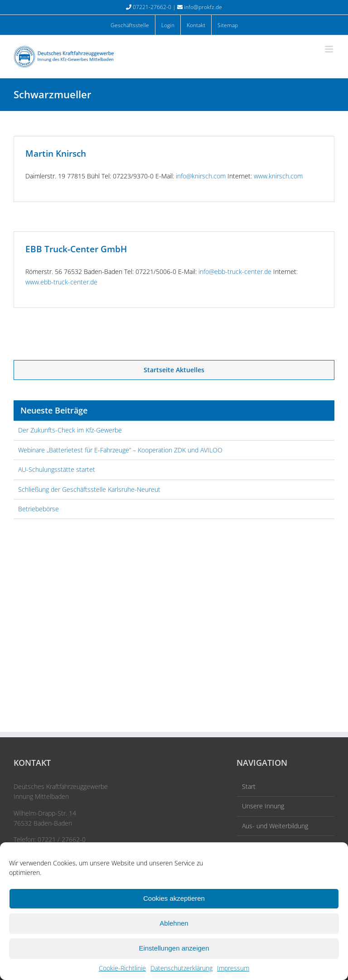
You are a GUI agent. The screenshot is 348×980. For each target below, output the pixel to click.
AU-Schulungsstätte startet (57, 469)
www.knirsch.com (278, 176)
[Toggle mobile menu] (330, 49)
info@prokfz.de (203, 7)
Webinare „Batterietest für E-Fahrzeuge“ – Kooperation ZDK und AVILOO (120, 450)
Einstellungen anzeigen (174, 948)
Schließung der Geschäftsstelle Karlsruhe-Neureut (89, 489)
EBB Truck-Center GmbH (76, 249)
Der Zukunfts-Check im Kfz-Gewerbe (70, 430)
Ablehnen (174, 923)
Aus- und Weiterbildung (275, 826)
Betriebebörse (39, 509)
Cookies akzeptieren (174, 898)
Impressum (233, 968)
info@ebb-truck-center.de (235, 271)
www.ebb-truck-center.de (61, 282)
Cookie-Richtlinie (122, 968)
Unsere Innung (263, 806)
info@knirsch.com (201, 176)
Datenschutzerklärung (181, 968)
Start (249, 786)
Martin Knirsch (56, 154)
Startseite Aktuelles (174, 370)
